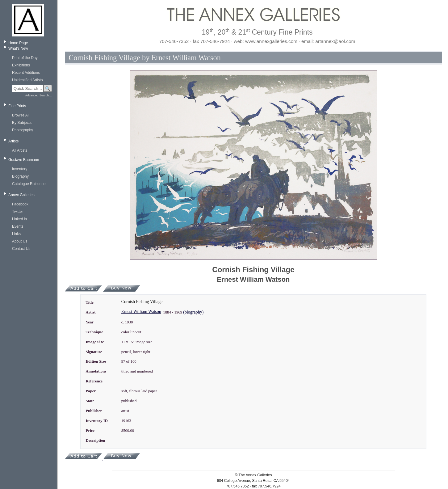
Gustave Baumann (24, 160)
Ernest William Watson (141, 312)
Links (16, 234)
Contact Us (21, 249)
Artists (13, 141)
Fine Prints (17, 106)
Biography (20, 176)
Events (18, 226)
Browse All (21, 115)
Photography (23, 130)
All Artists (20, 150)
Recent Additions (26, 73)
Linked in (19, 219)
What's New (18, 48)
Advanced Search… (39, 95)
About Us (20, 241)
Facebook (20, 204)
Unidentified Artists (27, 80)
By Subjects (22, 123)
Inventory (20, 169)
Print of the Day (25, 58)
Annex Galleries (21, 195)
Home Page (18, 43)
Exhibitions (21, 65)
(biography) (193, 312)
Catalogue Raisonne (29, 184)
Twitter (17, 212)
